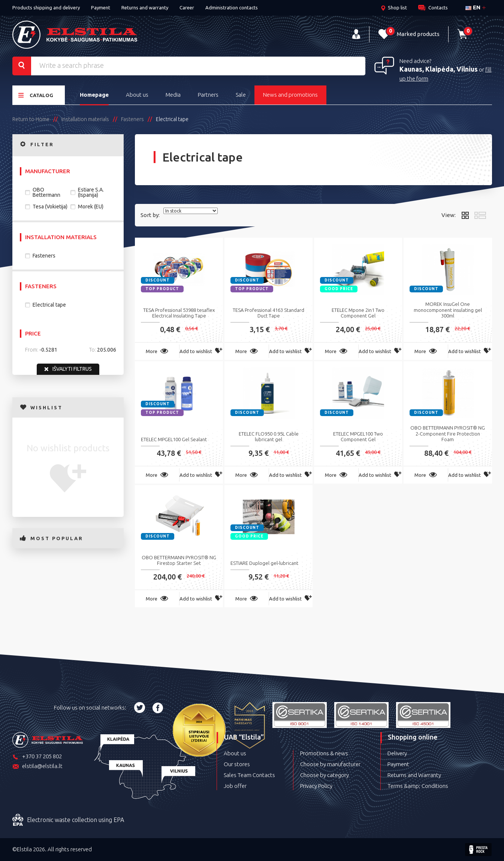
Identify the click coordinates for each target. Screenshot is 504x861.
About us (137, 95)
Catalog (36, 95)
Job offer (235, 786)
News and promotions (290, 95)
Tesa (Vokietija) (50, 207)
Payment (101, 7)
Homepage (94, 95)
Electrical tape (49, 305)
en (473, 7)
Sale (241, 95)
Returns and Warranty (414, 775)
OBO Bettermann (46, 192)
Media (173, 95)
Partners (208, 95)
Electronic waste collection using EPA (68, 820)
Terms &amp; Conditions (418, 786)
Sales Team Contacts (249, 775)
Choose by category (325, 775)
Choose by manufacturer (330, 764)
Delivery (397, 753)
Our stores (237, 764)
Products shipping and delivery (46, 7)
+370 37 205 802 (37, 757)
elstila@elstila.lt (37, 767)
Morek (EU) (91, 207)
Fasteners (44, 256)
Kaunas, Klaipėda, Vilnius (439, 69)
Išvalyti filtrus (68, 369)
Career (187, 7)
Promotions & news (324, 753)
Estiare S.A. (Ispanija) (91, 192)
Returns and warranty (145, 7)
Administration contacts (232, 7)
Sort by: (150, 215)
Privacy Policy (316, 786)
